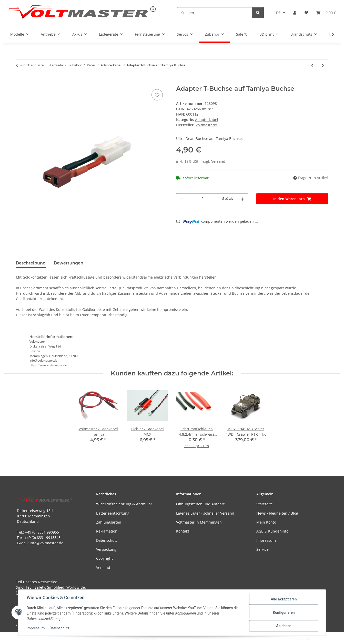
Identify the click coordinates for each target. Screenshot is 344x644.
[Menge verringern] (182, 199)
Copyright (104, 558)
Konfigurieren (284, 612)
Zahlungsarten (109, 522)
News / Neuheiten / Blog (277, 513)
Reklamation (107, 531)
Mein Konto (266, 522)
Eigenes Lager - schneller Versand (205, 513)
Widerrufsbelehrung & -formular (124, 504)
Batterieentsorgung (113, 513)
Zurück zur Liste (32, 65)
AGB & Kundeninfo (272, 531)
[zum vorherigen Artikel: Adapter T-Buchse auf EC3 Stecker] (312, 65)
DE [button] (278, 13)
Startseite (265, 504)
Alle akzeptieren (284, 599)
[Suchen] (215, 13)
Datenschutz (59, 628)
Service (262, 549)
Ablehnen (284, 626)
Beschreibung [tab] (31, 263)
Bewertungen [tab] (69, 263)
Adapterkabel (207, 120)
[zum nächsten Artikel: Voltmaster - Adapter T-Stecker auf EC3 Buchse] (323, 65)
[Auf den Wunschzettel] (157, 95)
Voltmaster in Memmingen (199, 522)
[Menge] (203, 199)
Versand (218, 161)
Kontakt (183, 531)
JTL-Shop (317, 638)
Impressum (36, 628)
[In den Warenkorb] (20, 82)
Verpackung (106, 549)
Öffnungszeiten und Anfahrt (200, 504)
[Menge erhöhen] (242, 199)
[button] (295, 13)
